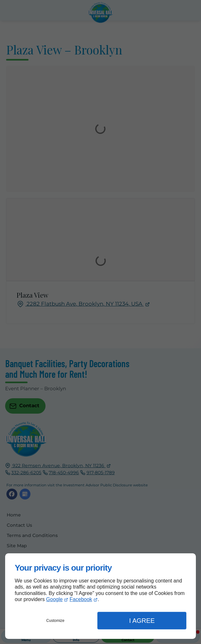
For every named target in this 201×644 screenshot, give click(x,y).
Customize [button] (55, 621)
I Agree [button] (142, 621)
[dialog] (100, 596)
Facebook (81, 599)
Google (54, 599)
